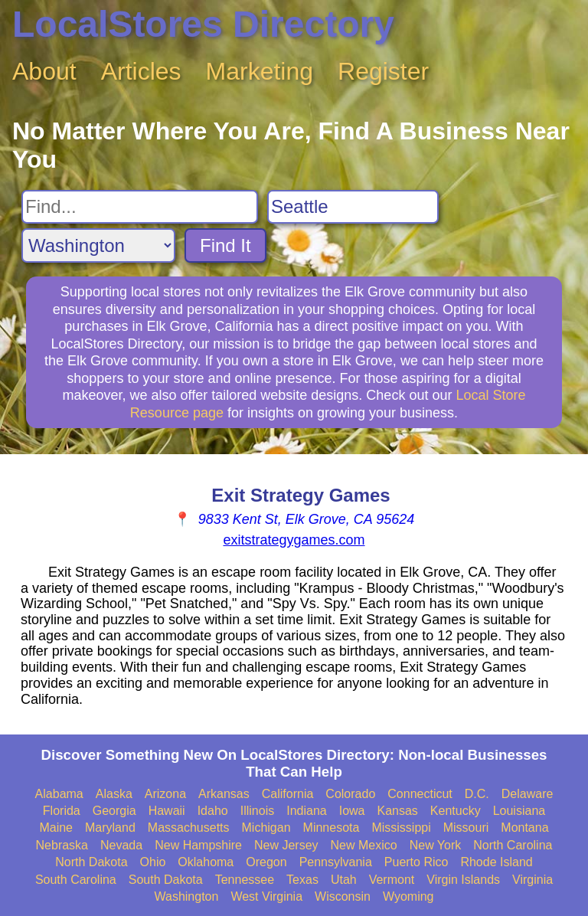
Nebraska (62, 845)
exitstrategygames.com (294, 540)
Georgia (114, 811)
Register (383, 71)
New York (436, 845)
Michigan (266, 828)
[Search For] (140, 207)
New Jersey (286, 845)
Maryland (110, 828)
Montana (524, 828)
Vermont (392, 880)
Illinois (257, 811)
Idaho (213, 811)
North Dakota (91, 862)
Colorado (350, 794)
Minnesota (332, 828)
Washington (186, 896)
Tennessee (245, 880)
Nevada (121, 845)
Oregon (266, 862)
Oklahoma (206, 862)
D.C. (477, 794)
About (44, 71)
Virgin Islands (463, 880)
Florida (62, 811)
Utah (344, 880)
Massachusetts (189, 828)
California (288, 794)
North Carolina (513, 845)
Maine (56, 828)
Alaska (114, 794)
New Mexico (364, 845)
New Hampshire (198, 845)
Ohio (153, 862)
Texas (302, 880)
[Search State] (98, 245)
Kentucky (456, 811)
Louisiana (519, 811)
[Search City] (353, 207)
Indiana (307, 811)
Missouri (466, 828)
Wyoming (408, 896)
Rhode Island (496, 862)
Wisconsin (343, 896)
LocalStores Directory (203, 24)
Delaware (528, 794)
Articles (141, 71)
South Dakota (166, 880)
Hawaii (167, 811)
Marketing (260, 71)
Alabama (59, 794)
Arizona (165, 794)
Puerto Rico (416, 862)
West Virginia (266, 896)
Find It (225, 245)
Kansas (397, 811)
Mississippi (401, 828)
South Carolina (76, 880)
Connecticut (420, 794)
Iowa (352, 811)
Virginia (532, 880)
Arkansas (224, 794)
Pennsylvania (336, 862)
